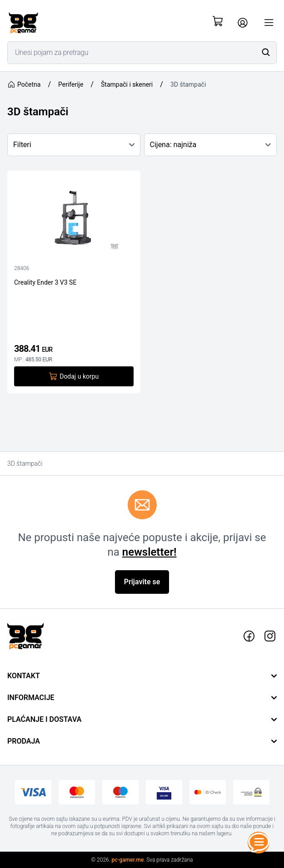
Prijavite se (142, 582)
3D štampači (188, 84)
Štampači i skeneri (127, 84)
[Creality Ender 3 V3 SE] (74, 218)
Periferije (71, 84)
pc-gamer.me (128, 860)
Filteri (74, 145)
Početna (24, 84)
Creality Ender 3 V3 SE (45, 282)
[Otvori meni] (269, 23)
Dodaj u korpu (74, 376)
